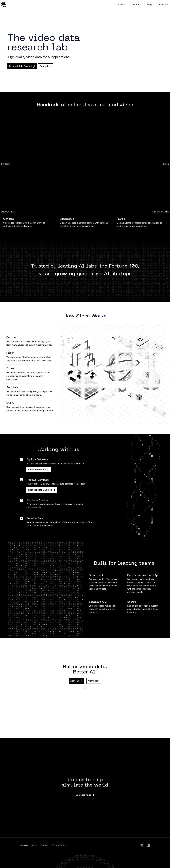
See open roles (85, 795)
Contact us (94, 681)
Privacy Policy (59, 845)
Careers (24, 845)
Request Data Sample (22, 66)
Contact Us (45, 66)
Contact (44, 845)
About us (77, 681)
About (34, 845)
